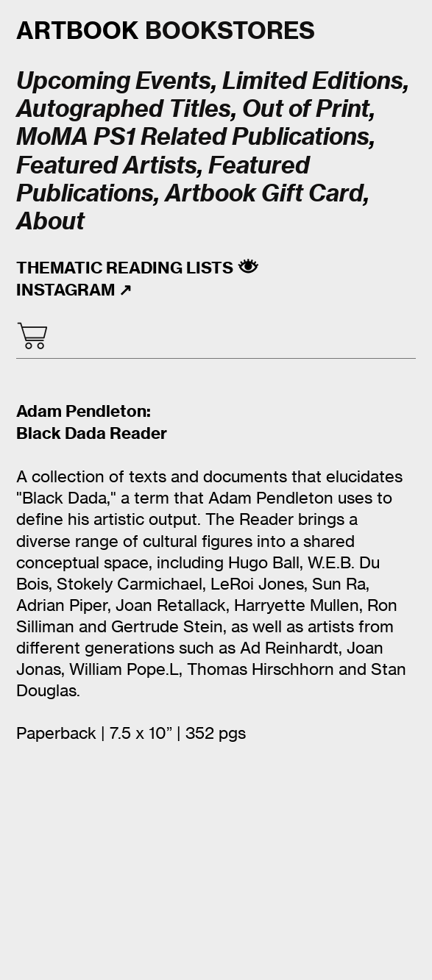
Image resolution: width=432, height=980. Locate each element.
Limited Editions (313, 80)
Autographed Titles (124, 108)
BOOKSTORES (166, 30)
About (50, 221)
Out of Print (306, 108)
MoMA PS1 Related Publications (193, 136)
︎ (32, 336)
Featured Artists (107, 165)
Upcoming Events (114, 80)
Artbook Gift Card (264, 193)
